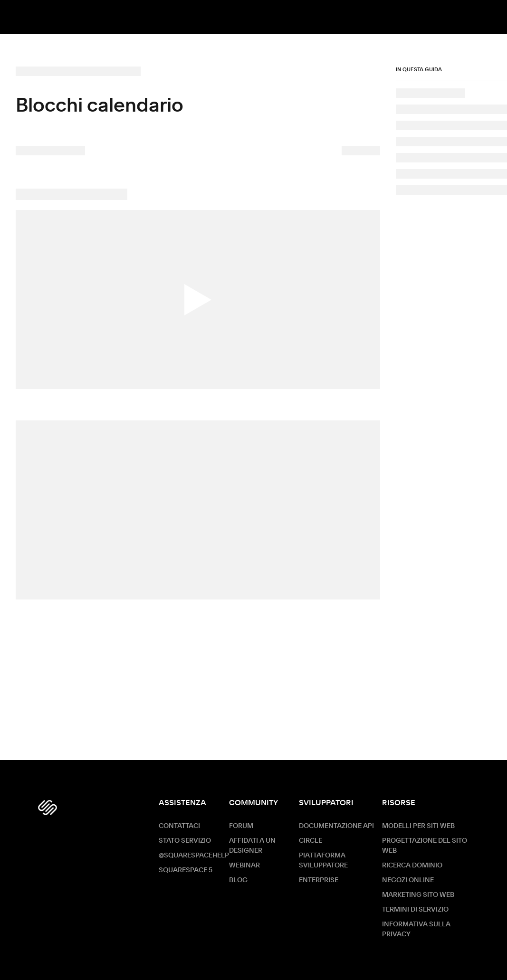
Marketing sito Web (418, 895)
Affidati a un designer (252, 846)
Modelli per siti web (418, 826)
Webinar (244, 866)
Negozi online (408, 880)
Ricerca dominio (412, 866)
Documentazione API (336, 826)
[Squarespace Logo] (48, 808)
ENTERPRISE (319, 880)
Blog (238, 880)
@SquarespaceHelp (194, 856)
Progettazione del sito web (425, 846)
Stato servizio (185, 841)
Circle (311, 841)
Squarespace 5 (186, 870)
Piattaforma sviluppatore (323, 861)
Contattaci (179, 826)
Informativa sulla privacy (416, 929)
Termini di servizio (415, 910)
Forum (241, 826)
